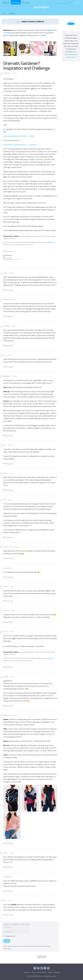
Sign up (16, 946)
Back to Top (42, 957)
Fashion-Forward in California (33, 22)
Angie (5, 547)
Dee (5, 500)
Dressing (71, 24)
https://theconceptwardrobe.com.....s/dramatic (20, 145)
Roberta (6, 299)
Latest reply (9, 259)
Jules (5, 273)
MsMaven (7, 73)
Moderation (57, 972)
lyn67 (5, 853)
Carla (5, 632)
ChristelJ (7, 326)
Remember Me (9, 936)
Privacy (50, 972)
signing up (50, 242)
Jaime (5, 587)
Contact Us (27, 972)
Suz (5, 445)
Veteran (14, 73)
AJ (4, 355)
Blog (49, 30)
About (33, 972)
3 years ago (8, 251)
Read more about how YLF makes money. (71, 55)
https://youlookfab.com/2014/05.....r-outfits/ (19, 136)
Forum (8, 33)
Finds (44, 35)
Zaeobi (6, 677)
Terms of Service (41, 972)
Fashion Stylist (14, 547)
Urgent (12, 13)
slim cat (6, 610)
